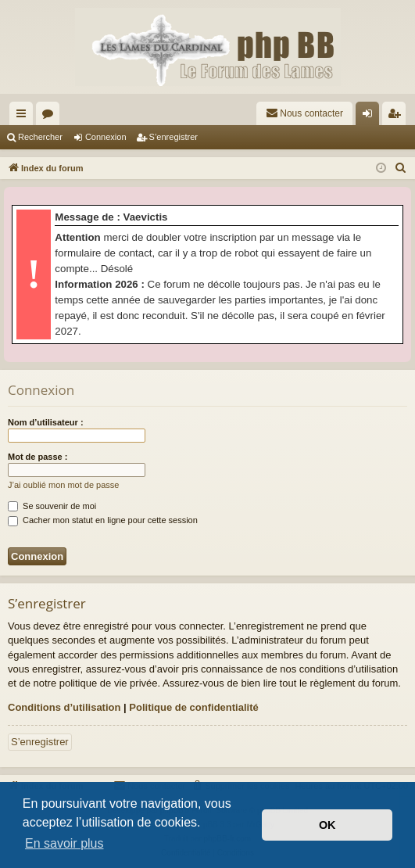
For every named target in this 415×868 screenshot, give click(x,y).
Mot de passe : (38, 457)
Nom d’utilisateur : (46, 422)
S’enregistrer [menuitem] (397, 117)
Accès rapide (24, 117)
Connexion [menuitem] (371, 117)
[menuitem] (304, 113)
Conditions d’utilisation (64, 707)
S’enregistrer (174, 137)
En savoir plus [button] (64, 843)
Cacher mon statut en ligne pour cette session (103, 520)
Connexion (106, 137)
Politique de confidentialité (193, 707)
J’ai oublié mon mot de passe (63, 485)
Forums (51, 117)
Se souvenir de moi (52, 506)
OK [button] (327, 825)
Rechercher (40, 137)
